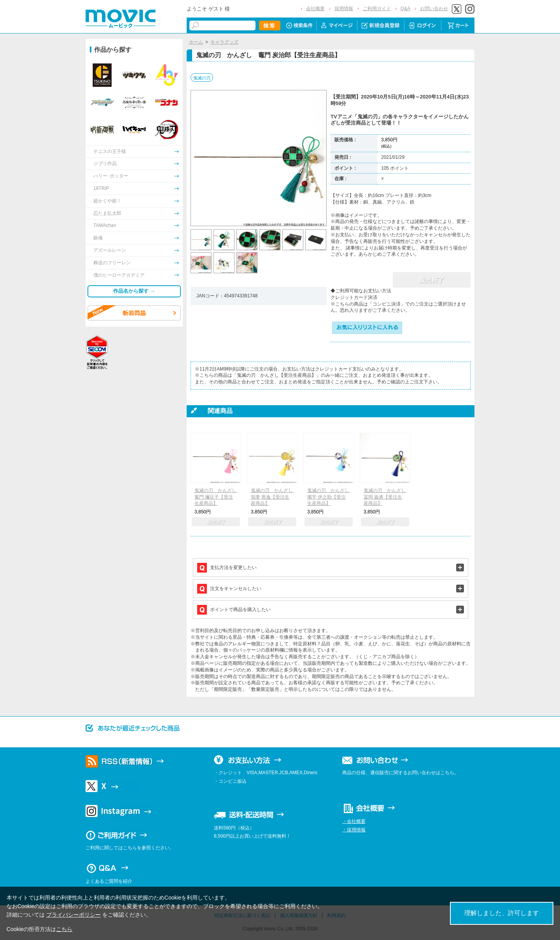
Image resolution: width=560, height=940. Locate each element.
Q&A (405, 9)
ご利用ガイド (377, 9)
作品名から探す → (134, 291)
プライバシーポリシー (73, 915)
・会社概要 (354, 821)
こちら (64, 929)
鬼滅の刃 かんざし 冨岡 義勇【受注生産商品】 (387, 497)
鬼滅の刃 (202, 78)
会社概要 (315, 9)
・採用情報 (354, 830)
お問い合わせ (434, 9)
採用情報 (344, 9)
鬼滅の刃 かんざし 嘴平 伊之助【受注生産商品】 (331, 497)
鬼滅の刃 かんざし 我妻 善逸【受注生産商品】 (274, 497)
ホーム (196, 42)
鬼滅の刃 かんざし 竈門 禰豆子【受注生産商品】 (218, 497)
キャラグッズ (224, 42)
